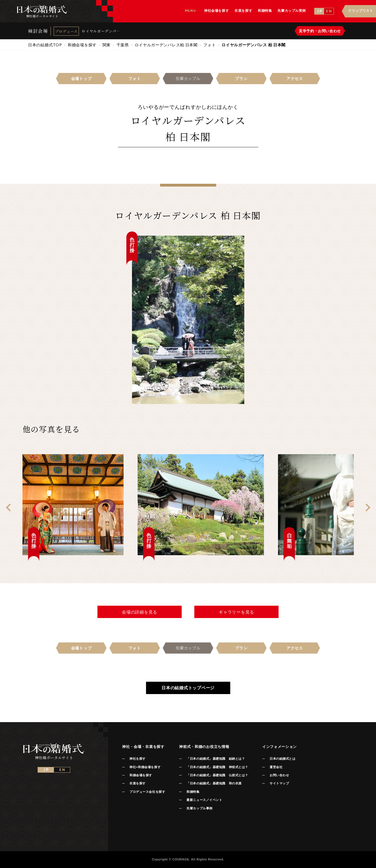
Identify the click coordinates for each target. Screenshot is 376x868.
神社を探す (138, 759)
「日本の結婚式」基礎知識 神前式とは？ (217, 767)
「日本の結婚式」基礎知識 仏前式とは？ (217, 775)
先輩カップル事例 (199, 808)
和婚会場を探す (141, 775)
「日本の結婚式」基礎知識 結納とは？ (216, 759)
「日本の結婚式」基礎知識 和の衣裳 (214, 783)
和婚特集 (193, 792)
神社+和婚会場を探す (145, 767)
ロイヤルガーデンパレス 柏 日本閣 (101, 31)
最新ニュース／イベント (204, 800)
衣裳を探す (138, 783)
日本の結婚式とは (282, 759)
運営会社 (276, 767)
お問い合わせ (279, 775)
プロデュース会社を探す (147, 792)
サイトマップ (279, 783)
